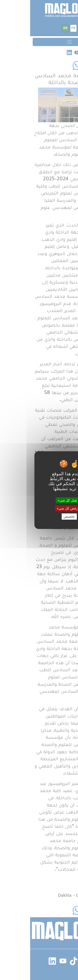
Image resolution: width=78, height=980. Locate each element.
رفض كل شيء (39, 508)
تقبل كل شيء (39, 500)
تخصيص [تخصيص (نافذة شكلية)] (39, 516)
